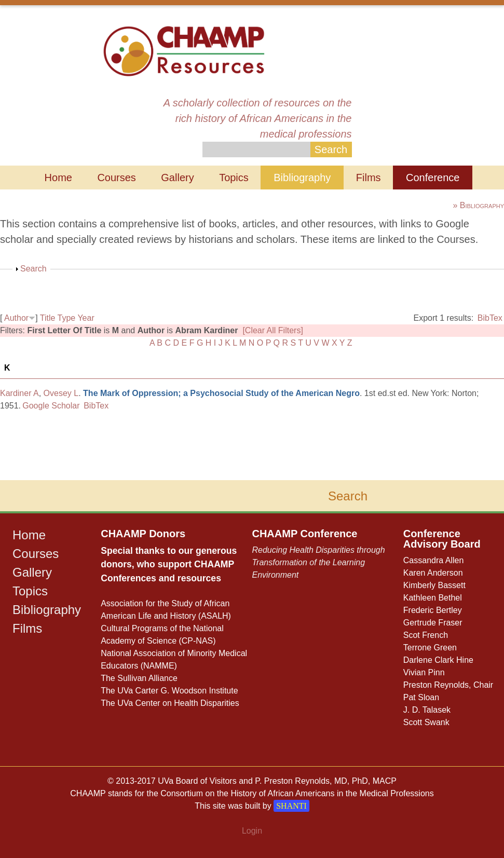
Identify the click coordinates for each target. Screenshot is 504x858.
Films (369, 178)
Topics (234, 178)
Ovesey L (61, 393)
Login (252, 831)
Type (67, 318)
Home (58, 178)
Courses (116, 178)
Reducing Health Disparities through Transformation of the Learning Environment (318, 562)
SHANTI (291, 806)
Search (33, 269)
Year (86, 318)
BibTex (490, 318)
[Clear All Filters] (273, 330)
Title (48, 318)
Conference (433, 178)
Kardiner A (19, 393)
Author (16, 318)
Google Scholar (51, 406)
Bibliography (302, 178)
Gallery (177, 178)
